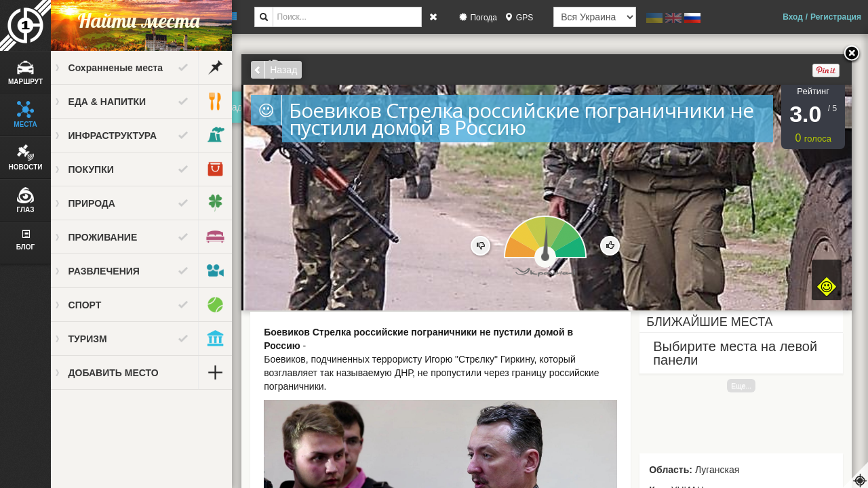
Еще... (747, 386)
